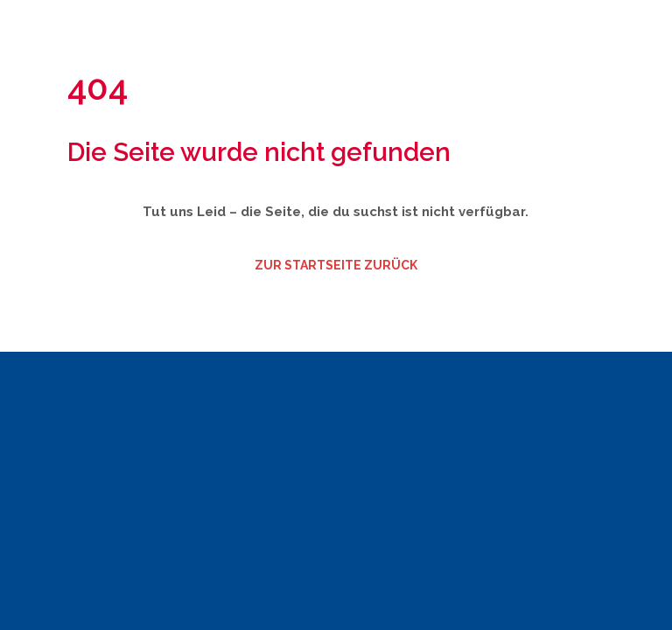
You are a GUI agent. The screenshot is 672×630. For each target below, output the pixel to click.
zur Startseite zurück (336, 265)
